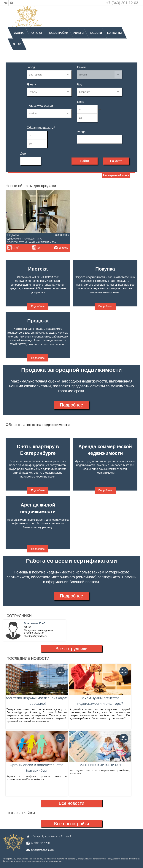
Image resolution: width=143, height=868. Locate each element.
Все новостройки (71, 824)
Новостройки (58, 33)
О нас (17, 44)
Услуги (78, 33)
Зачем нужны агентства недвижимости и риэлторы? (100, 685)
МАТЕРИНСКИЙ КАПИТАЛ (100, 749)
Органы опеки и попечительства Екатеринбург (37, 752)
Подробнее (38, 306)
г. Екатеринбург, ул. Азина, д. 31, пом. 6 (51, 836)
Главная (19, 33)
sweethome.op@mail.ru (42, 850)
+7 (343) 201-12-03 (122, 3)
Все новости (72, 803)
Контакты (114, 33)
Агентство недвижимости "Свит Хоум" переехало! (37, 685)
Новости (95, 33)
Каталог (37, 33)
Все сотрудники (72, 649)
